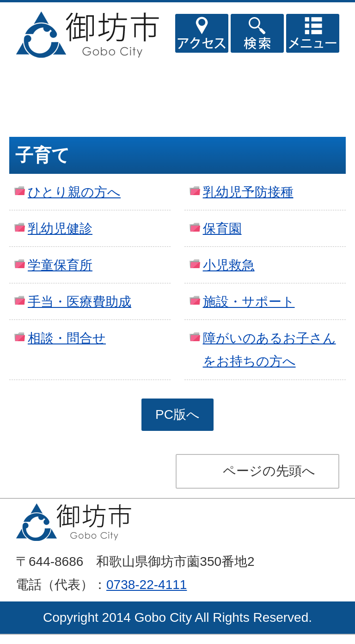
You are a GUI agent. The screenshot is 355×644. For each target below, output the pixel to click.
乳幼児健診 (60, 229)
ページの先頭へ (269, 471)
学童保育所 (60, 265)
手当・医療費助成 (80, 302)
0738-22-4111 (147, 585)
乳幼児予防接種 (248, 192)
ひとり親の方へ (74, 192)
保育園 (222, 229)
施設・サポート (249, 302)
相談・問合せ (67, 338)
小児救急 (229, 265)
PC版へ (177, 414)
